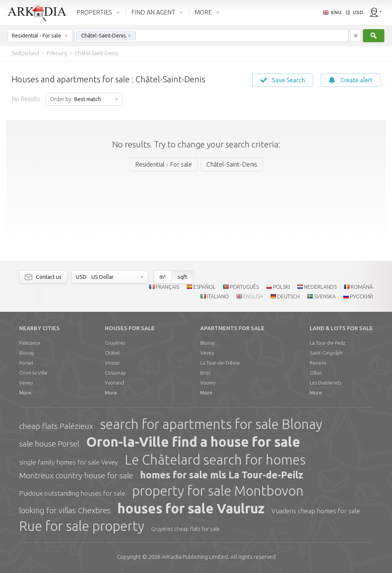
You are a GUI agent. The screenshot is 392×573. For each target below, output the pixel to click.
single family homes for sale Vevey (69, 462)
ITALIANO (218, 296)
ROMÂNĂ (362, 287)
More (25, 393)
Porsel (26, 363)
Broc (205, 373)
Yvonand (114, 383)
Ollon (316, 373)
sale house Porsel (49, 444)
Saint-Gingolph (326, 353)
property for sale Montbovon (218, 491)
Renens (318, 363)
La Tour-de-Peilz (327, 343)
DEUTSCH (288, 296)
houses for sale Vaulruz (191, 508)
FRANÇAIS (167, 287)
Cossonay (115, 373)
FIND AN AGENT (153, 12)
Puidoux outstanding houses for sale (72, 493)
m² (163, 277)
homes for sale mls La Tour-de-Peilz (222, 475)
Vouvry (208, 383)
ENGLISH (253, 296)
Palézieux (30, 343)
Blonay (27, 353)
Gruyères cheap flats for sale (185, 529)
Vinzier (113, 363)
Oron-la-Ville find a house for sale (193, 442)
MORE (203, 12)
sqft (182, 277)
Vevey (26, 383)
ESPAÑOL (204, 287)
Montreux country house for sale (76, 475)
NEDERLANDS (320, 287)
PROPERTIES (94, 12)
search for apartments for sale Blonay (211, 424)
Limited (195, 557)
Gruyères (115, 343)
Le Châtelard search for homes (215, 460)
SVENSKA (325, 296)
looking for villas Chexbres (65, 510)
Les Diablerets (326, 383)
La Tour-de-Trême (220, 363)
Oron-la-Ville (33, 373)
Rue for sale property (82, 526)
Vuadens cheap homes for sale (316, 511)
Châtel (112, 353)
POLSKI (281, 287)
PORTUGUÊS (244, 287)
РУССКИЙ (361, 296)
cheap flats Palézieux (56, 426)
